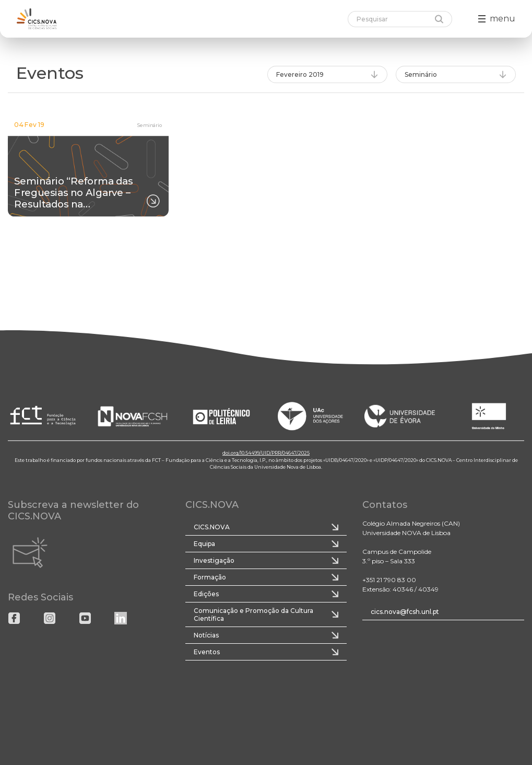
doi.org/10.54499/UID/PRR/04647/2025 (266, 453)
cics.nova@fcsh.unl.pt (405, 612)
